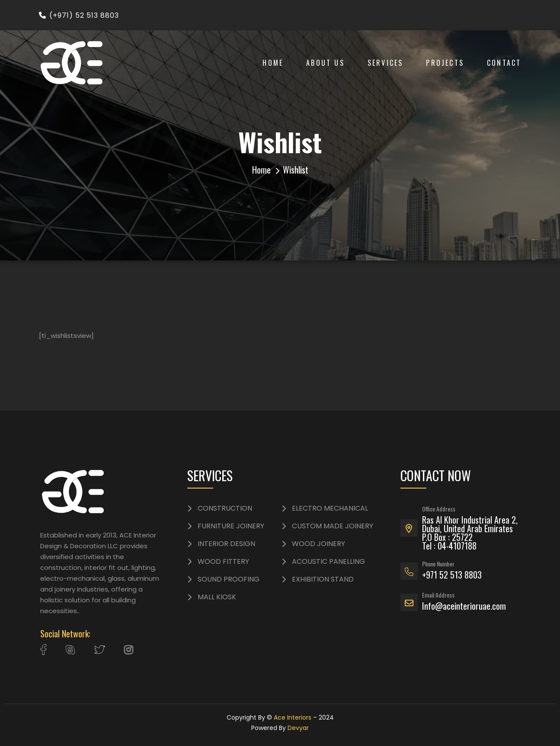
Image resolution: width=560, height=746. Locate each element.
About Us (325, 63)
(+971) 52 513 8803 (79, 15)
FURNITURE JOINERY (231, 526)
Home (273, 63)
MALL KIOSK (217, 597)
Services (386, 63)
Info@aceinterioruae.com (464, 606)
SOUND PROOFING (229, 579)
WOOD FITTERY (223, 562)
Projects (445, 63)
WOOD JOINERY (318, 544)
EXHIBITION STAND (323, 579)
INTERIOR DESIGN (226, 544)
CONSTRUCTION (225, 508)
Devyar (298, 728)
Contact (504, 63)
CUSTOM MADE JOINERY (333, 526)
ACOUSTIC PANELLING (328, 562)
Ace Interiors (293, 717)
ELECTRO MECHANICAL (330, 508)
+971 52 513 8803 (452, 575)
